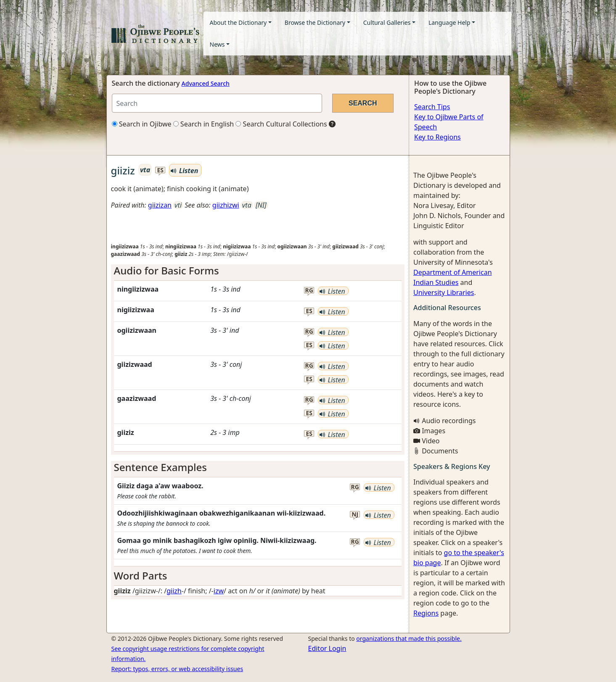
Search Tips (432, 107)
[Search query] (217, 103)
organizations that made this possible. (409, 639)
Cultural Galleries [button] (387, 22)
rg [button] (309, 291)
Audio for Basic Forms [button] (167, 270)
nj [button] (355, 515)
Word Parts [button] (141, 575)
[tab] (258, 271)
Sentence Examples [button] (161, 467)
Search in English (204, 124)
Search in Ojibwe (142, 124)
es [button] (161, 170)
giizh (174, 591)
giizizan (160, 205)
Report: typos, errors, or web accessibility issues (177, 669)
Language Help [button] (449, 22)
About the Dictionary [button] (238, 22)
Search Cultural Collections (281, 124)
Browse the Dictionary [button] (315, 22)
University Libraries (444, 292)
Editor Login (327, 648)
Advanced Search (206, 83)
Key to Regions (438, 137)
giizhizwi (226, 205)
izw (219, 591)
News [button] (217, 44)
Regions (426, 613)
